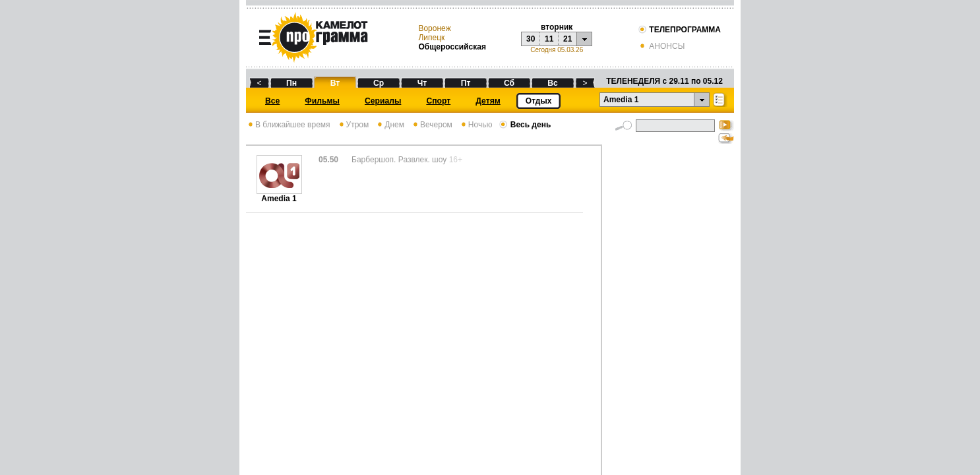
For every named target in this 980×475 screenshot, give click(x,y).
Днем (390, 125)
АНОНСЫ (661, 46)
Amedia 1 (279, 195)
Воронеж (434, 28)
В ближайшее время (288, 125)
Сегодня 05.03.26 (557, 50)
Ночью (476, 125)
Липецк (431, 38)
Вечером (432, 125)
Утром (353, 125)
